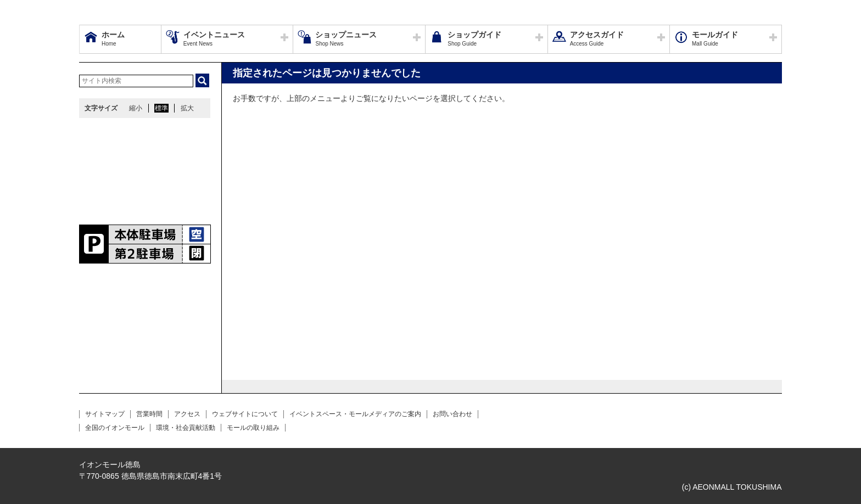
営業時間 (149, 414)
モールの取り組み (253, 428)
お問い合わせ (452, 414)
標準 (161, 108)
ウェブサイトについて (245, 414)
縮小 (136, 108)
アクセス (187, 414)
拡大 (187, 108)
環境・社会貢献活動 (186, 428)
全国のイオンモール (115, 428)
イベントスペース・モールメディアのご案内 (355, 414)
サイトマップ (105, 414)
